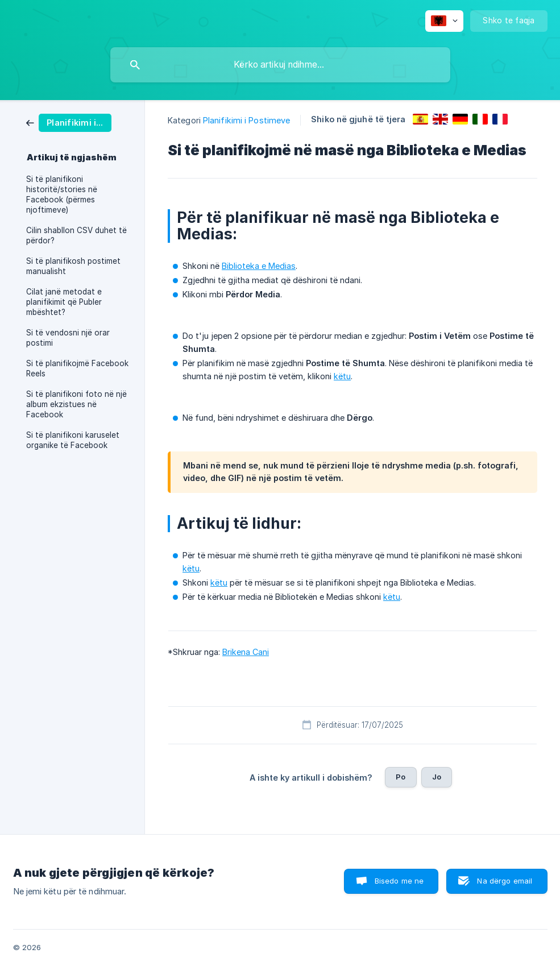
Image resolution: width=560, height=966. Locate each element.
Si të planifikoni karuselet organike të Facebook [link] (73, 440)
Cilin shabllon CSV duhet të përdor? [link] (76, 235)
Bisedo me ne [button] (399, 881)
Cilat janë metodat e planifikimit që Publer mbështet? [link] (64, 302)
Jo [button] (437, 777)
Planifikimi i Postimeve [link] (246, 120)
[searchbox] (280, 65)
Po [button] (401, 777)
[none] (444, 21)
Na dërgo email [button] (505, 881)
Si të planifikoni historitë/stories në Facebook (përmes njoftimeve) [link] (62, 194)
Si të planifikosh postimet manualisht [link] (73, 266)
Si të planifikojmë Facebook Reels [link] (77, 368)
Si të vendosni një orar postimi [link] (68, 338)
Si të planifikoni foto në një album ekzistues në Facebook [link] (76, 404)
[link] (69, 122)
